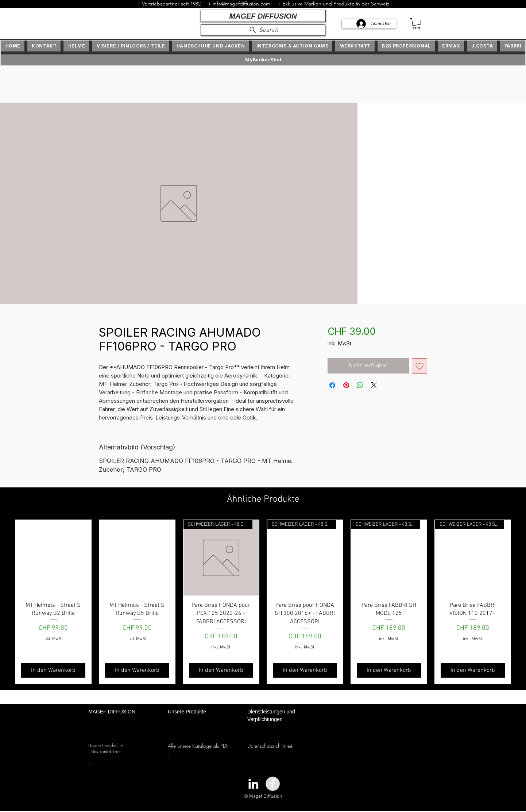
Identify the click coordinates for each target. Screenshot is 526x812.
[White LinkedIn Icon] (253, 784)
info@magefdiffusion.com (241, 4)
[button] (417, 24)
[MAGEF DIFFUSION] (263, 16)
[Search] (263, 30)
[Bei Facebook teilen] (332, 385)
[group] (263, 602)
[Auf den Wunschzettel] (419, 366)
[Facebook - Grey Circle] (273, 784)
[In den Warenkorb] (53, 670)
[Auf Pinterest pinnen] (346, 385)
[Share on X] (374, 385)
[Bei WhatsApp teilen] (360, 385)
